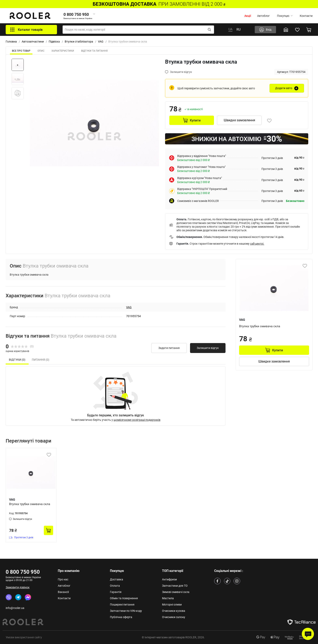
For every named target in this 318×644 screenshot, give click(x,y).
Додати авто (284, 88)
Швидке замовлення (239, 120)
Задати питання (169, 348)
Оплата (115, 586)
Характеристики (63, 51)
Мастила (168, 598)
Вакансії (63, 592)
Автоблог (263, 16)
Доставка (117, 579)
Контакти (306, 16)
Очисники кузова (174, 611)
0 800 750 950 (23, 572)
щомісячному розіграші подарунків (137, 420)
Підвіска (54, 42)
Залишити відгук (208, 348)
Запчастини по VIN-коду (126, 611)
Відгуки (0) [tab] (17, 360)
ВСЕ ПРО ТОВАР (21, 51)
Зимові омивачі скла (176, 592)
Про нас (63, 579)
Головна (11, 42)
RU (238, 29)
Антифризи (169, 579)
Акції (248, 16)
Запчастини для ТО (175, 586)
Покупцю (285, 16)
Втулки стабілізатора (79, 42)
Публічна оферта (121, 617)
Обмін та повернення (124, 598)
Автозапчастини (33, 42)
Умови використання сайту (24, 637)
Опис (41, 51)
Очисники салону (174, 617)
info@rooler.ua (15, 608)
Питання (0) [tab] (41, 360)
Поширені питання (122, 605)
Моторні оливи (172, 605)
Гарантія (116, 592)
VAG (101, 42)
